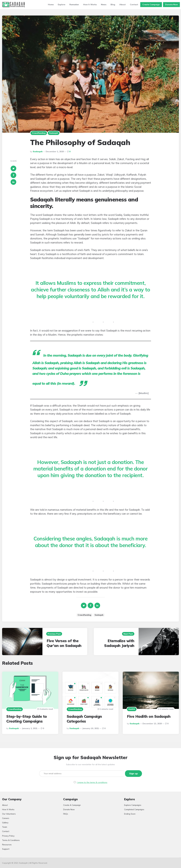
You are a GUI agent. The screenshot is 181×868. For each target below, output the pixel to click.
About (123, 5)
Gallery (5, 822)
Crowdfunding (39, 133)
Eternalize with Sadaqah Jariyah (119, 643)
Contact (134, 5)
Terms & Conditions (11, 840)
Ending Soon (130, 814)
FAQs (66, 814)
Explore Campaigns (133, 805)
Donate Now (171, 5)
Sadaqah (54, 133)
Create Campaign (151, 5)
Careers (6, 818)
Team (5, 827)
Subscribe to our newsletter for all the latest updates (90, 764)
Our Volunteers (9, 814)
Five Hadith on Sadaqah (149, 716)
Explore (62, 5)
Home (51, 5)
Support (6, 849)
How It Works (90, 5)
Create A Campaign (72, 805)
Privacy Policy (8, 835)
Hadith (132, 709)
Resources (7, 844)
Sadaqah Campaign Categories (84, 719)
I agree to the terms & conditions (92, 782)
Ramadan (74, 5)
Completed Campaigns (134, 809)
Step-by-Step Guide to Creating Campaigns (27, 719)
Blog (113, 5)
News (104, 5)
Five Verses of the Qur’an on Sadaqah (64, 643)
